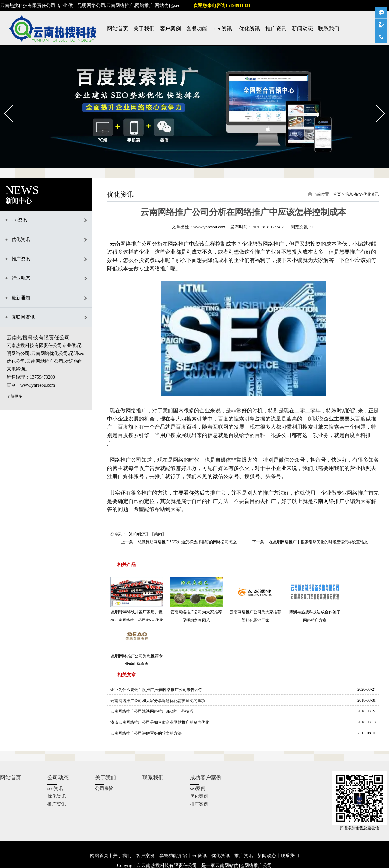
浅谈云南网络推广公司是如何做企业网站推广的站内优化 (160, 722)
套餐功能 (197, 29)
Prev (4, 103)
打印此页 (138, 534)
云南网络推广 (329, 501)
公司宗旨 (104, 788)
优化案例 (199, 796)
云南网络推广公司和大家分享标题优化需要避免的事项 (158, 701)
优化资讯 (250, 29)
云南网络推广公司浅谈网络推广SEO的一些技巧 (152, 711)
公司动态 (58, 778)
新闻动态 (302, 29)
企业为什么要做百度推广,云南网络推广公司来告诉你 (156, 690)
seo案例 (198, 788)
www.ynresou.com (209, 227)
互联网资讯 (23, 317)
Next (377, 103)
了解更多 (15, 396)
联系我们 (329, 29)
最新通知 (21, 298)
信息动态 (353, 194)
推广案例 (199, 804)
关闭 (158, 534)
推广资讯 (276, 29)
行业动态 (21, 278)
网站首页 (118, 29)
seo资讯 (223, 29)
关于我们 (144, 29)
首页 (337, 194)
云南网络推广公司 (131, 244)
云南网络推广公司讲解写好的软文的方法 (146, 733)
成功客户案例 (206, 778)
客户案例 (170, 29)
